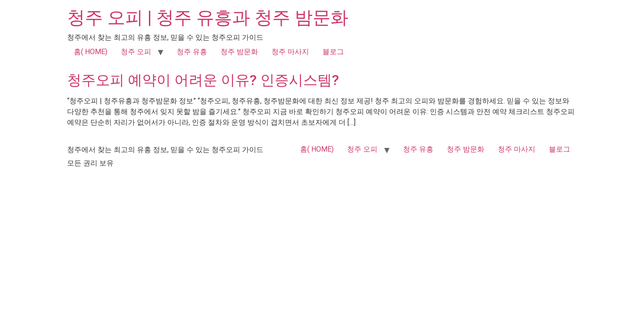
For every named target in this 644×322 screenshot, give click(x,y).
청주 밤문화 (239, 52)
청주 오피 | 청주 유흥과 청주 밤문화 (208, 18)
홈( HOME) (91, 52)
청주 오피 (136, 52)
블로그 (333, 52)
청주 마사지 (290, 52)
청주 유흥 (192, 52)
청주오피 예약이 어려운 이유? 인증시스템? (203, 80)
